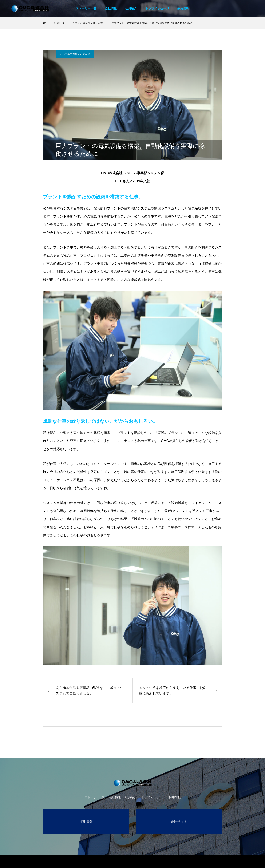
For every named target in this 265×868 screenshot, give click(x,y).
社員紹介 (131, 8)
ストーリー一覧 (86, 8)
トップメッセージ (157, 8)
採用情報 (183, 8)
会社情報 (111, 8)
